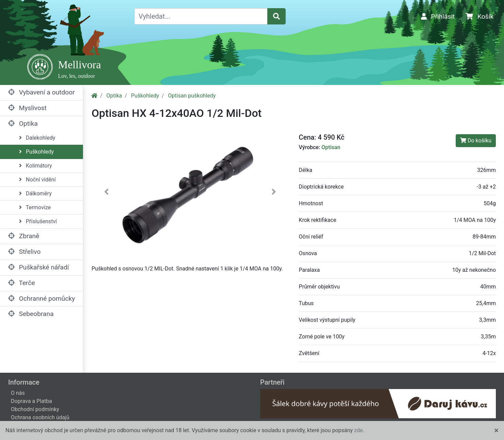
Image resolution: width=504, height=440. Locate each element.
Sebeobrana (31, 314)
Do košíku (476, 140)
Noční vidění (37, 180)
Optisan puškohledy (192, 96)
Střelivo (24, 252)
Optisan (331, 147)
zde (358, 430)
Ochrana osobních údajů (40, 417)
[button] (106, 193)
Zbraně (24, 236)
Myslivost (27, 108)
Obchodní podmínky (35, 409)
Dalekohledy (37, 138)
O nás (18, 393)
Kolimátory (36, 166)
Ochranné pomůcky (41, 298)
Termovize (35, 207)
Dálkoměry (35, 193)
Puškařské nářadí (39, 267)
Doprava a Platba (31, 401)
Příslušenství (38, 221)
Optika (23, 124)
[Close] (496, 430)
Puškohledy (36, 152)
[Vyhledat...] (201, 16)
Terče (22, 283)
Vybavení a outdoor (41, 92)
